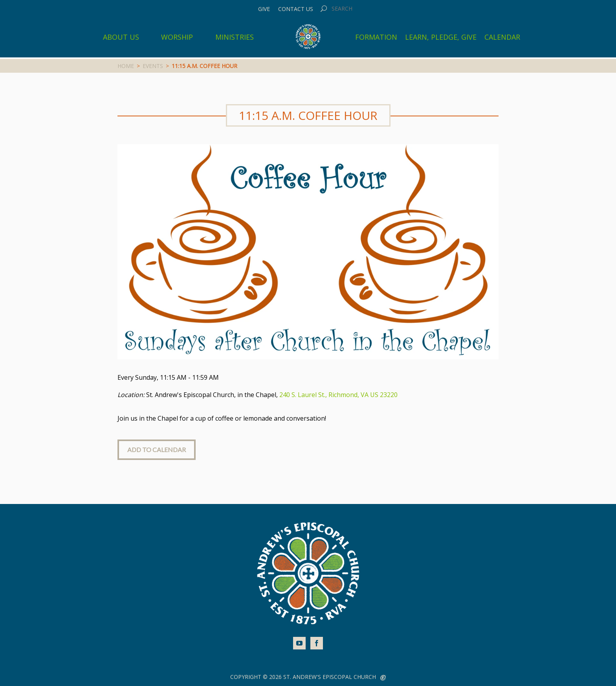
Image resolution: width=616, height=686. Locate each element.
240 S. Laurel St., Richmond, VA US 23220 (338, 395)
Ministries (235, 37)
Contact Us (296, 9)
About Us (121, 37)
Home (126, 66)
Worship (177, 37)
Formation (376, 37)
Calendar (502, 37)
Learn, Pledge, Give (441, 37)
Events (153, 66)
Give (264, 9)
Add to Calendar (157, 450)
